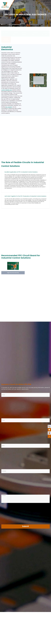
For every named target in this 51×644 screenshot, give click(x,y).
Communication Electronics (46, 32)
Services (21, 7)
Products (15, 7)
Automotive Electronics (16, 32)
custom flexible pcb (7, 90)
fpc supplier (9, 107)
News (44, 7)
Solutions (26, 7)
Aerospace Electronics (35, 32)
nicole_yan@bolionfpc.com (36, 3)
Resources (39, 7)
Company (33, 7)
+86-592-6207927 (21, 3)
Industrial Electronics (17, 24)
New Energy (6, 31)
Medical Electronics (25, 32)
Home (4, 24)
